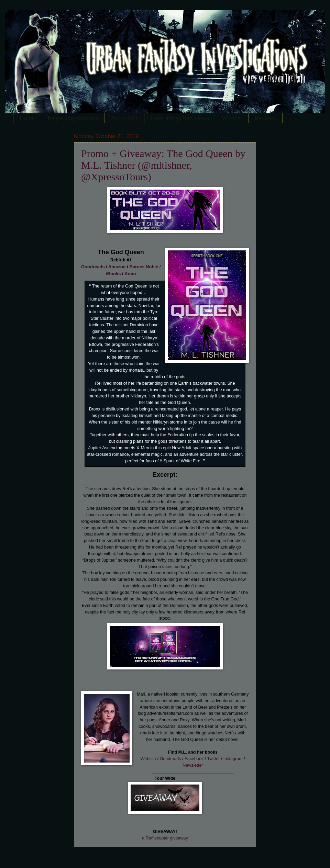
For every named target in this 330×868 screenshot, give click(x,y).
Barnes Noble (144, 267)
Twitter (213, 759)
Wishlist (232, 118)
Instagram (233, 759)
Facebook (194, 759)
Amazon (117, 267)
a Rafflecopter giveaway (165, 838)
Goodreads (93, 267)
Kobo (130, 274)
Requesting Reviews (73, 118)
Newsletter (193, 765)
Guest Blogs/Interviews (180, 118)
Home (27, 118)
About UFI (124, 118)
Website (148, 759)
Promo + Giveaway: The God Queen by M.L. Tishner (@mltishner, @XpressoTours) (163, 165)
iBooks (113, 274)
